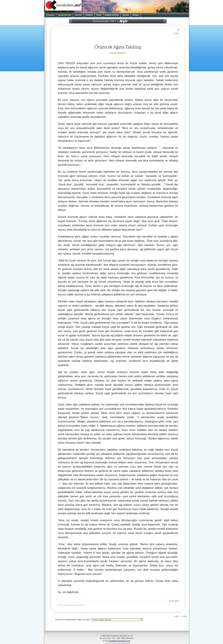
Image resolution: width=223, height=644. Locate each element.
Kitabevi (89, 15)
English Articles (112, 15)
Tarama (126, 15)
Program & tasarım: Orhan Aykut (118, 643)
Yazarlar (78, 15)
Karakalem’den (64, 15)
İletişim (136, 15)
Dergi (99, 15)
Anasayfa (50, 15)
